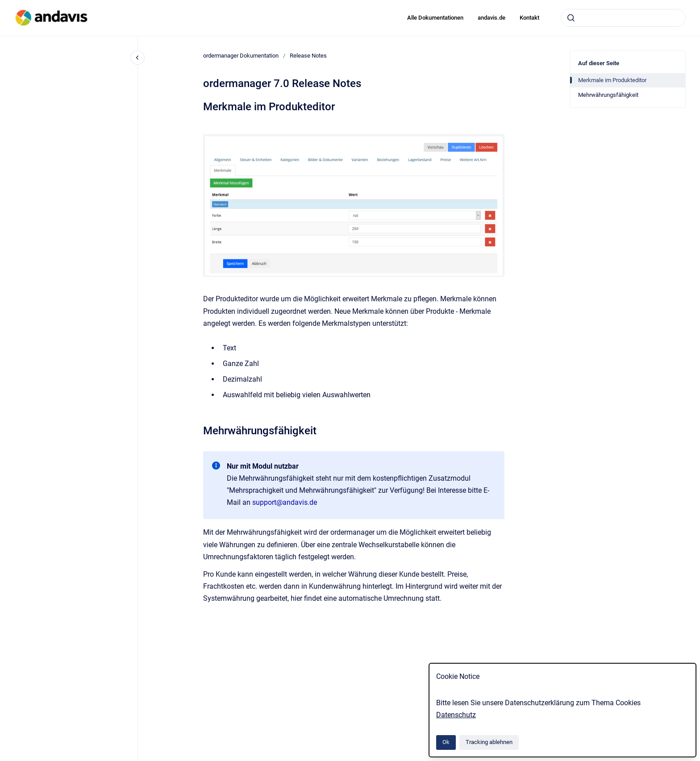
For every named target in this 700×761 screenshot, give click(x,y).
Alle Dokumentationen (435, 18)
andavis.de (492, 18)
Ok (446, 742)
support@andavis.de (285, 502)
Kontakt (529, 18)
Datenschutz (456, 715)
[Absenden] (571, 18)
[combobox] (623, 18)
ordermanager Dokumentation (241, 56)
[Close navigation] (137, 58)
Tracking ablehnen (489, 742)
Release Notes (308, 56)
